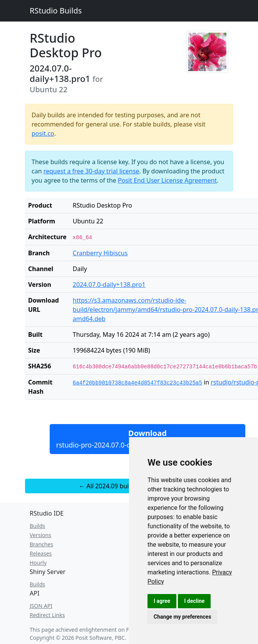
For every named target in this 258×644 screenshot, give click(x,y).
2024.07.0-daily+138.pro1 (109, 285)
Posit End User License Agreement (167, 180)
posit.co (43, 133)
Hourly (38, 563)
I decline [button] (194, 601)
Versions (40, 535)
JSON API (41, 606)
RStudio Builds (56, 11)
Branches (41, 544)
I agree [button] (162, 601)
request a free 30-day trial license (91, 171)
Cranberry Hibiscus (100, 253)
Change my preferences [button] (182, 617)
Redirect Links (47, 615)
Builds (37, 526)
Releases (41, 553)
